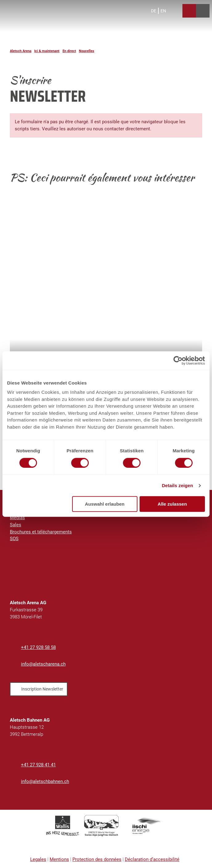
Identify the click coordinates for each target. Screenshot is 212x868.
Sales (16, 525)
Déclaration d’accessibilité (152, 859)
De (154, 11)
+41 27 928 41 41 (38, 765)
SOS (14, 539)
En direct (69, 51)
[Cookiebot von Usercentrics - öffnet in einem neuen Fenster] (178, 361)
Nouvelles (87, 51)
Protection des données (97, 859)
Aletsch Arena (21, 51)
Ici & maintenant (47, 51)
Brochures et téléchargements (41, 532)
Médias (17, 518)
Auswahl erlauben (105, 504)
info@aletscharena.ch (43, 664)
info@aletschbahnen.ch (45, 781)
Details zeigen (177, 485)
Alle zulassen (172, 504)
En (163, 11)
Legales (38, 859)
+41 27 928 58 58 (38, 647)
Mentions (59, 859)
